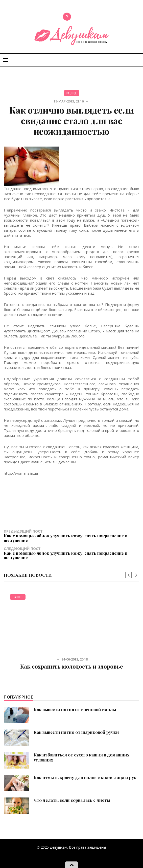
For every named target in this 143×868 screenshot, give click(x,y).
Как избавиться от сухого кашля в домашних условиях (81, 757)
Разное (72, 93)
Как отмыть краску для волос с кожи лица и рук (85, 777)
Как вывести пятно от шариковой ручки (76, 732)
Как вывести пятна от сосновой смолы (75, 709)
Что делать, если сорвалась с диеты (72, 800)
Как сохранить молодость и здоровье (72, 666)
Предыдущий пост (71, 536)
